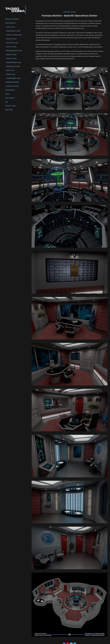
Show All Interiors (12, 19)
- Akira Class (10, 27)
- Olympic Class (11, 59)
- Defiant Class (11, 39)
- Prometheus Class (12, 66)
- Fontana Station (12, 86)
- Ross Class (10, 70)
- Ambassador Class (13, 31)
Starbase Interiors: (12, 82)
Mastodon (9, 110)
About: (8, 94)
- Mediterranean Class (14, 51)
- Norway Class (11, 55)
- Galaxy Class (11, 47)
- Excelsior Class (12, 43)
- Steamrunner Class (13, 78)
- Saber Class (10, 74)
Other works (10, 90)
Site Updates (10, 98)
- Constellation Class (13, 35)
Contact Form (10, 106)
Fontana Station (70, 12)
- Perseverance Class (13, 63)
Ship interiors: (10, 23)
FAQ (6, 102)
